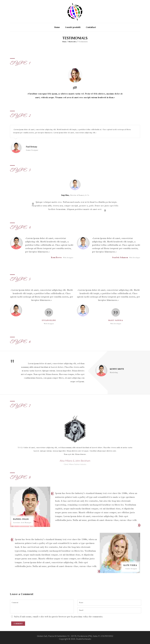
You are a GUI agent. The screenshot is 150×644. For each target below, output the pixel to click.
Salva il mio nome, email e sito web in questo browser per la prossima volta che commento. (58, 617)
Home (57, 27)
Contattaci (91, 27)
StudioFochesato (84, 639)
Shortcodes (72, 42)
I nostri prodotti (73, 27)
